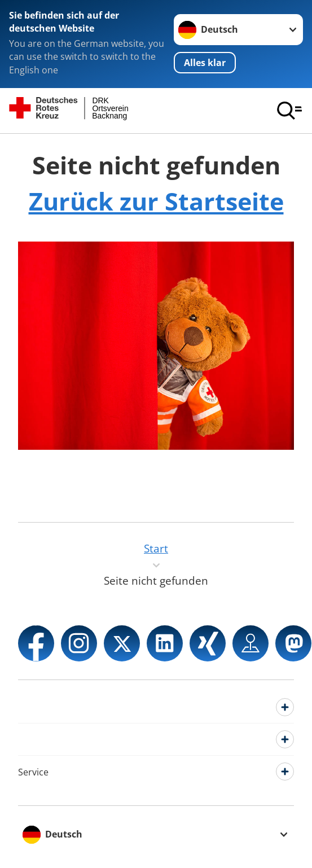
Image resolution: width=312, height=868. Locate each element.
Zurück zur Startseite (156, 201)
